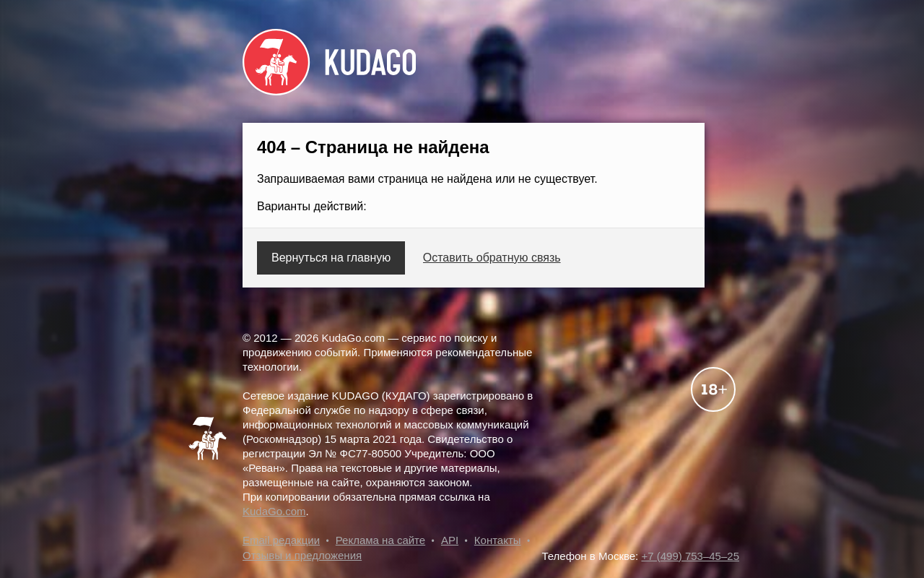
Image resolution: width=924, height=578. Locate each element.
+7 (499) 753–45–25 (690, 556)
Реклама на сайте (380, 540)
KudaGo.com (274, 511)
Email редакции (281, 540)
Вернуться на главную (331, 258)
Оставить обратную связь (492, 258)
